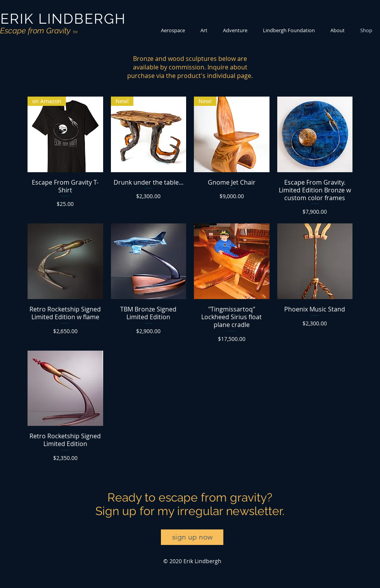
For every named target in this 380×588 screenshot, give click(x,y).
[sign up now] (192, 537)
